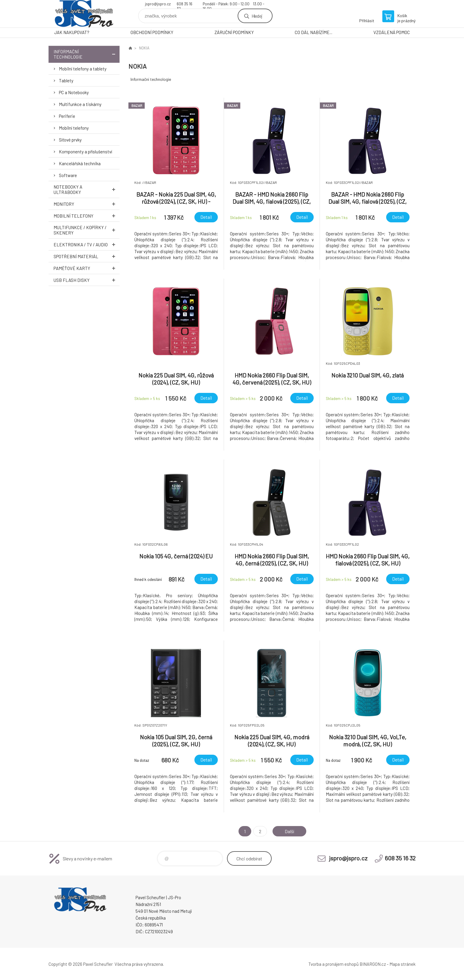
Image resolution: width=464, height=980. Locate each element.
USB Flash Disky (87, 280)
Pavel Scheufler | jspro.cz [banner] (84, 14)
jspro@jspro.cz (158, 4)
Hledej (257, 16)
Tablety (66, 81)
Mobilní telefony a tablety (83, 69)
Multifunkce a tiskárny (80, 104)
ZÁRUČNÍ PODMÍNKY (234, 32)
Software (68, 175)
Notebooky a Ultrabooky (87, 189)
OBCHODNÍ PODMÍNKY (152, 32)
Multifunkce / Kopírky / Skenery (87, 230)
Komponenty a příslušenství (86, 152)
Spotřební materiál (87, 256)
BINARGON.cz (373, 964)
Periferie (67, 116)
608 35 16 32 (185, 5)
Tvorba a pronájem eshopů (333, 964)
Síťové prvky (70, 140)
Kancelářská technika (80, 163)
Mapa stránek (402, 964)
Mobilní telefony (74, 128)
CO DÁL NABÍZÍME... (314, 32)
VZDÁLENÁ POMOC (392, 32)
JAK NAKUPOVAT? (72, 32)
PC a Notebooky (74, 92)
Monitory (87, 204)
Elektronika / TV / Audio (87, 244)
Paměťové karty (87, 268)
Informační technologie (87, 54)
